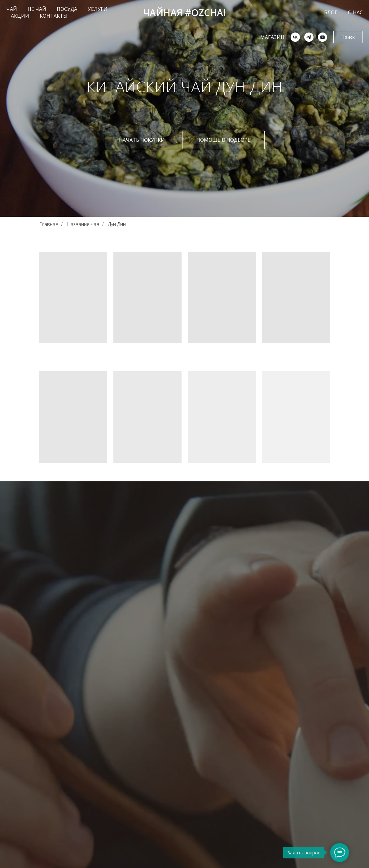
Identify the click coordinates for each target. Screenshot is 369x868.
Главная (49, 224)
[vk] (295, 37)
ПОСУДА (67, 9)
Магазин (272, 37)
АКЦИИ (20, 16)
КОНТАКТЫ (54, 16)
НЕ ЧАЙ (37, 9)
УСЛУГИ (98, 9)
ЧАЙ (12, 9)
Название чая (83, 224)
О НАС (355, 12)
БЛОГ (331, 12)
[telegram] (309, 37)
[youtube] (323, 37)
